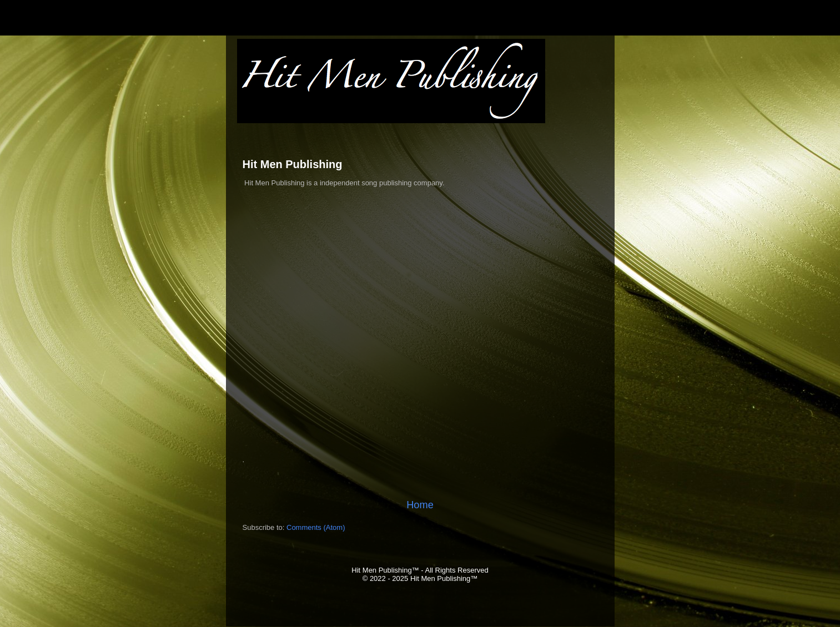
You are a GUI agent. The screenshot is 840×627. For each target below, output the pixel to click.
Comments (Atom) (316, 527)
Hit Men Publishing (293, 164)
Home (420, 505)
